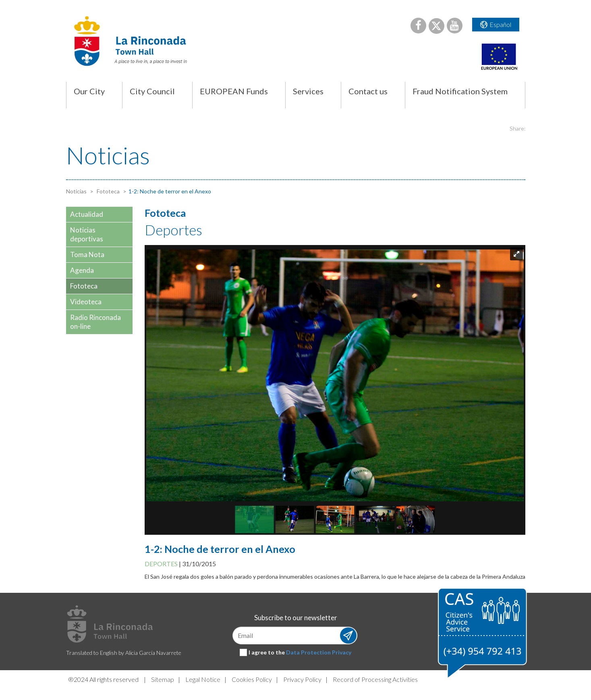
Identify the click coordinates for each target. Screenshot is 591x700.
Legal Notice (203, 679)
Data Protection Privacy (319, 652)
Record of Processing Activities (375, 679)
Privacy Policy (302, 679)
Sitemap (163, 679)
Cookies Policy (252, 679)
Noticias (76, 191)
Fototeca (108, 191)
